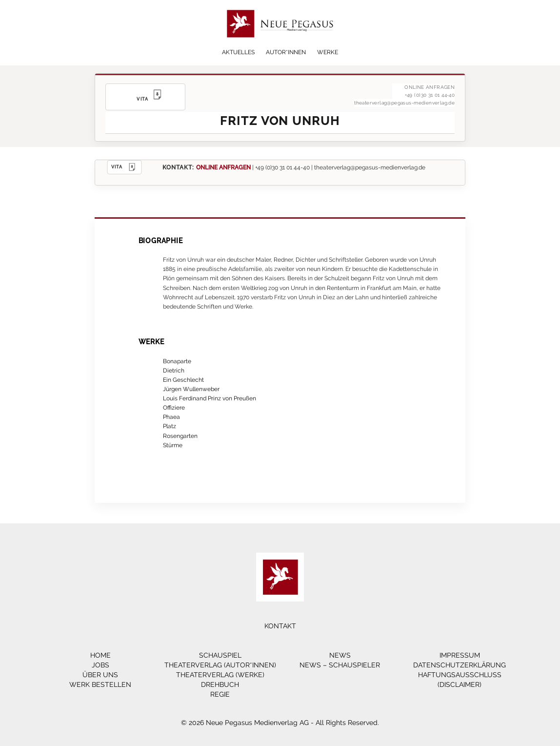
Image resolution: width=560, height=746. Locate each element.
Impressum (460, 655)
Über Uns (100, 675)
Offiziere (174, 407)
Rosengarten (180, 436)
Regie (220, 694)
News (340, 655)
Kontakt (280, 626)
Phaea (171, 417)
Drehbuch (220, 684)
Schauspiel (220, 655)
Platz (170, 426)
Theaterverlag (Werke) (220, 675)
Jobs (100, 665)
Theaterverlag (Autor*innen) (220, 665)
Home (100, 655)
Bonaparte (177, 361)
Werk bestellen (100, 684)
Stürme (173, 445)
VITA (125, 167)
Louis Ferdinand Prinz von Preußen (210, 398)
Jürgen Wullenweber (191, 389)
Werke (328, 52)
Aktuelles (238, 52)
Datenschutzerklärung (460, 665)
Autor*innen (286, 52)
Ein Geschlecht (183, 380)
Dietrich (174, 370)
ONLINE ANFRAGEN (223, 167)
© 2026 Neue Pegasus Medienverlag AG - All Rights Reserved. (280, 723)
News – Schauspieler (340, 665)
